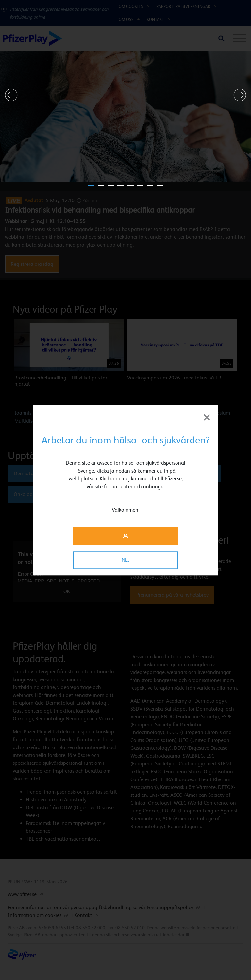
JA (125, 536)
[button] (11, 95)
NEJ (126, 560)
